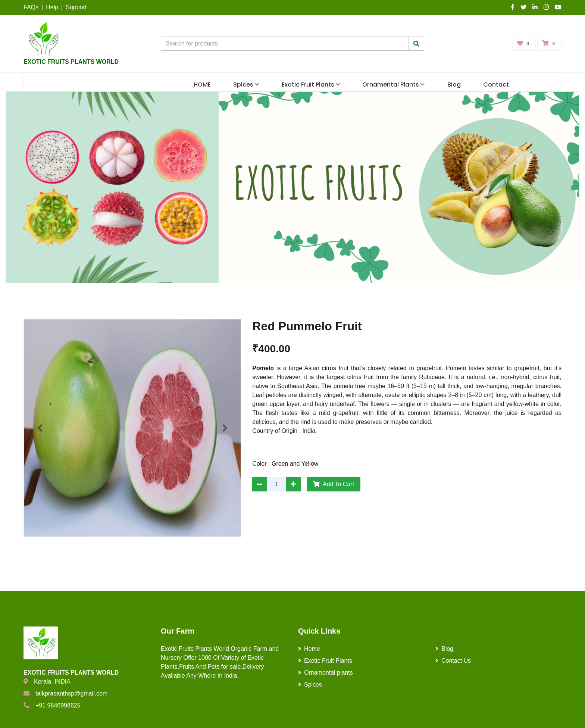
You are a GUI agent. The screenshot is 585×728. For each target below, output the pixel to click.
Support (76, 7)
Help (52, 7)
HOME (202, 85)
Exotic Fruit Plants (311, 85)
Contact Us (453, 661)
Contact (496, 85)
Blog (454, 85)
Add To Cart (334, 484)
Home (309, 649)
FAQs (31, 7)
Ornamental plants (393, 85)
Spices (246, 85)
